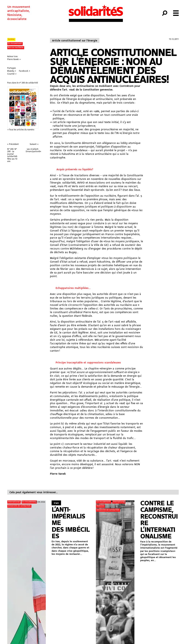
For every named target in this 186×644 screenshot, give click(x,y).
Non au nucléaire (16, 48)
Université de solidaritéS (19, 506)
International (14, 502)
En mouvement (15, 44)
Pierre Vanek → (14, 60)
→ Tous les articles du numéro (21, 130)
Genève (11, 39)
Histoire (100, 506)
